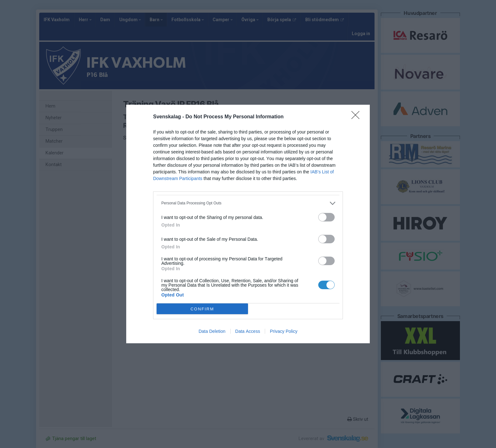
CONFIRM (202, 309)
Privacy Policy (284, 331)
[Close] (357, 117)
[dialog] (248, 224)
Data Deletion (212, 331)
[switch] (326, 217)
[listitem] (248, 203)
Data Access (248, 331)
